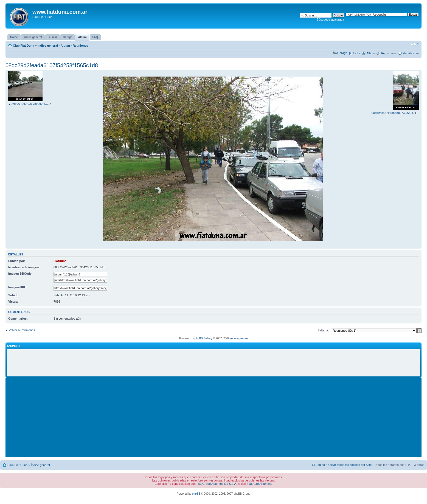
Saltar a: (323, 330)
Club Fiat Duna (24, 46)
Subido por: (17, 261)
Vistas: (13, 302)
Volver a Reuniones (22, 330)
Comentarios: (18, 319)
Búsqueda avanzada (330, 19)
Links (357, 53)
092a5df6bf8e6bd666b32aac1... (33, 104)
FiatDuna (60, 261)
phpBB (196, 494)
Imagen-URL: (18, 287)
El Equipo (318, 465)
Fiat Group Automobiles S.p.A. (217, 484)
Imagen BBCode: (20, 274)
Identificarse (411, 53)
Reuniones (80, 46)
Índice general (48, 46)
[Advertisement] (214, 363)
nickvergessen (239, 338)
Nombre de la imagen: (24, 267)
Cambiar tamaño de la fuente (415, 44)
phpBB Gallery (203, 338)
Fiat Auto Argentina (259, 484)
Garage (342, 53)
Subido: (14, 295)
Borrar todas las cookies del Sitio (350, 465)
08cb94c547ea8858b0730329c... (394, 113)
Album (65, 46)
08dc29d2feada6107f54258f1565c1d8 (52, 65)
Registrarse (389, 53)
